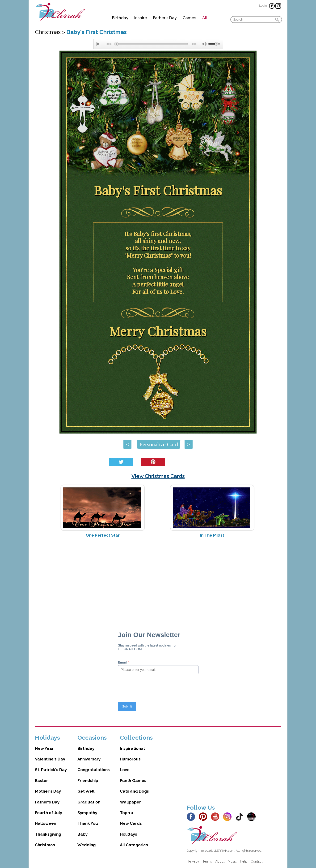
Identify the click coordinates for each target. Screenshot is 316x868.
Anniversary (89, 759)
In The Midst (212, 535)
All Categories (134, 845)
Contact (257, 861)
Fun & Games (133, 781)
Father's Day (165, 18)
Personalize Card (159, 444)
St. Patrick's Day (51, 770)
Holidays (129, 834)
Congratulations (94, 770)
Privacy (194, 861)
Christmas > (51, 32)
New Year (44, 748)
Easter (41, 781)
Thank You (88, 823)
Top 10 (126, 813)
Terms (207, 861)
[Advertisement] (158, 579)
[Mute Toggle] (204, 44)
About (220, 861)
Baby (82, 834)
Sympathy (87, 813)
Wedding (86, 845)
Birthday (120, 18)
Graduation (89, 802)
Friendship (88, 781)
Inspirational (132, 748)
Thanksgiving (48, 834)
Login (263, 6)
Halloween (46, 823)
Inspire (141, 18)
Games (189, 18)
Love (125, 770)
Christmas (45, 845)
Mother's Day (48, 791)
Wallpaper (130, 802)
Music (232, 861)
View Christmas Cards (158, 476)
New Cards (131, 823)
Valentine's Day (50, 759)
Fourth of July (48, 813)
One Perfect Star (103, 535)
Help (244, 861)
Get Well (86, 791)
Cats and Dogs (134, 791)
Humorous (130, 759)
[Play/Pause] (98, 44)
